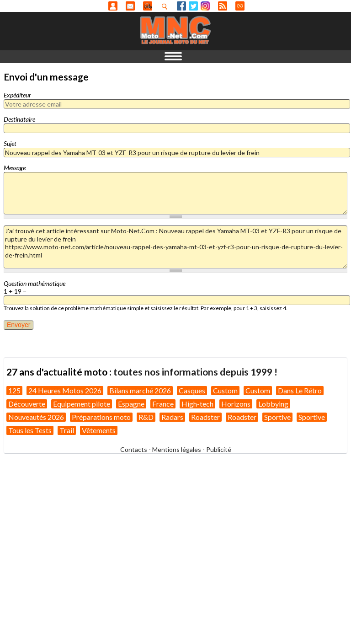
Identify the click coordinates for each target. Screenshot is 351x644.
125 (14, 390)
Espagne (131, 404)
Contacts (134, 449)
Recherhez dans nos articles (166, 6)
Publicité (219, 449)
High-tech (197, 404)
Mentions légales (177, 449)
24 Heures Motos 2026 (65, 390)
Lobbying (273, 404)
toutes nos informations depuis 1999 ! (195, 372)
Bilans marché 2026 (140, 390)
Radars (172, 417)
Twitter (193, 6)
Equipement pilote (82, 404)
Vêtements (99, 430)
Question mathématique (35, 283)
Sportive (277, 417)
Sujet (10, 143)
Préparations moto (101, 417)
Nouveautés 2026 (36, 417)
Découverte (27, 404)
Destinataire (19, 119)
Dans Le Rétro (300, 390)
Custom (225, 390)
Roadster (205, 417)
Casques (192, 390)
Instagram (205, 6)
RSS (223, 6)
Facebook (181, 6)
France (163, 404)
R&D (146, 417)
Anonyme (113, 6)
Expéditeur (17, 95)
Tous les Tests (30, 430)
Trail (67, 430)
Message (15, 168)
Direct (240, 6)
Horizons (236, 404)
